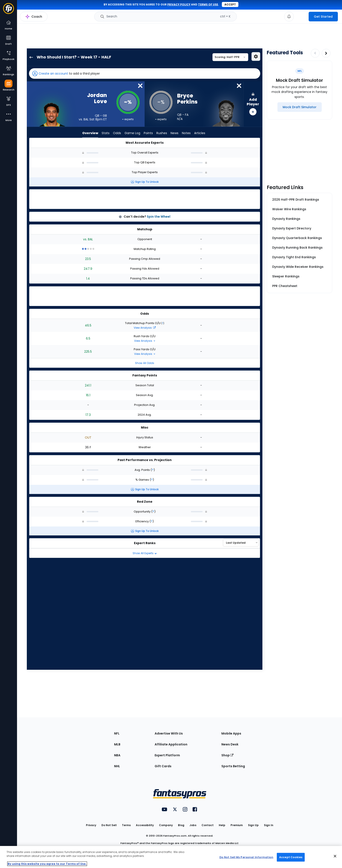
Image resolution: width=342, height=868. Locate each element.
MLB (117, 744)
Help (222, 825)
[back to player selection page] (30, 57)
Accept (230, 4)
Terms (126, 825)
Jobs (193, 825)
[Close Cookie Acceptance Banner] (335, 856)
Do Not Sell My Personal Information (246, 857)
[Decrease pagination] (315, 53)
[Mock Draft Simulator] (300, 107)
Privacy (91, 825)
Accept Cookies (291, 857)
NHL (117, 766)
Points (148, 133)
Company (166, 825)
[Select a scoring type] (230, 57)
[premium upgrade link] (301, 17)
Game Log (132, 133)
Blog (181, 825)
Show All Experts (145, 553)
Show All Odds (145, 363)
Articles (200, 133)
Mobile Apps (231, 733)
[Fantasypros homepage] (9, 11)
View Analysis (145, 328)
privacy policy (179, 4)
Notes (186, 133)
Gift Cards (163, 766)
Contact (208, 825)
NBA (117, 755)
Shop (227, 755)
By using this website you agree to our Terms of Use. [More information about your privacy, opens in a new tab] (47, 864)
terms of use (208, 4)
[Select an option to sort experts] (241, 543)
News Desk (230, 744)
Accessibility (145, 825)
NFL (117, 733)
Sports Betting (233, 766)
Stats (106, 133)
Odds (117, 133)
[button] (145, 73)
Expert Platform (167, 755)
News (174, 133)
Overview (90, 133)
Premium (237, 825)
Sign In (269, 825)
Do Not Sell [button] (109, 825)
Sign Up (253, 825)
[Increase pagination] (326, 53)
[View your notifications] (289, 17)
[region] (171, 857)
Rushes (162, 133)
